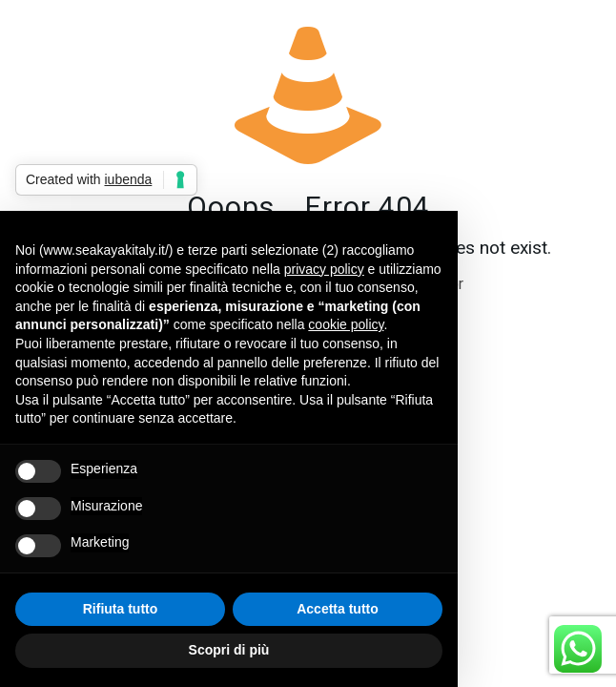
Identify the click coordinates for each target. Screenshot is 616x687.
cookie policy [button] (346, 324)
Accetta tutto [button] (338, 609)
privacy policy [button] (324, 269)
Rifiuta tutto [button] (121, 609)
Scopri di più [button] (229, 650)
